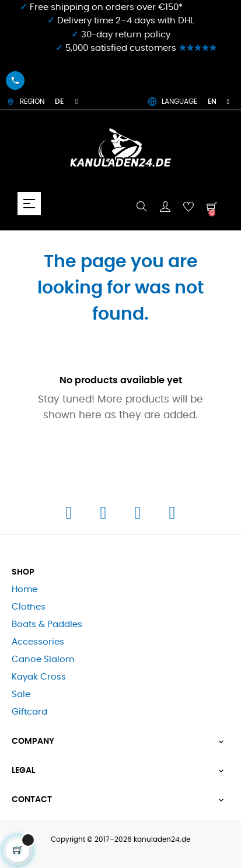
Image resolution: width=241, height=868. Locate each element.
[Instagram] (105, 516)
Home (25, 589)
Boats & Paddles (47, 624)
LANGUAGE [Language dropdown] (188, 101)
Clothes (29, 607)
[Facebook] (70, 516)
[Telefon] (139, 516)
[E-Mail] (172, 516)
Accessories (38, 642)
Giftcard (29, 712)
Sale (21, 694)
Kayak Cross (39, 677)
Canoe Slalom (43, 659)
